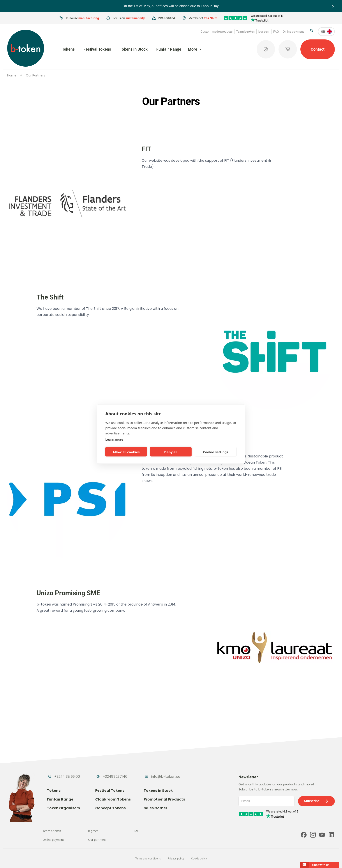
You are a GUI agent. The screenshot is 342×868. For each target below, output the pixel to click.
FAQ (276, 32)
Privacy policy (176, 859)
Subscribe (316, 801)
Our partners (97, 840)
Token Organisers (63, 808)
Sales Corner (155, 808)
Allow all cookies (126, 452)
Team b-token (245, 32)
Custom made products (217, 32)
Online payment (293, 32)
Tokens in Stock (134, 49)
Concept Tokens (110, 808)
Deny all (171, 452)
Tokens (68, 49)
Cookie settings (216, 452)
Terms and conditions (148, 859)
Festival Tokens (97, 49)
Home (12, 75)
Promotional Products (164, 799)
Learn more (114, 439)
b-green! (264, 32)
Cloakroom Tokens (113, 799)
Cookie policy (199, 859)
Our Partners (35, 75)
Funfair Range (169, 49)
